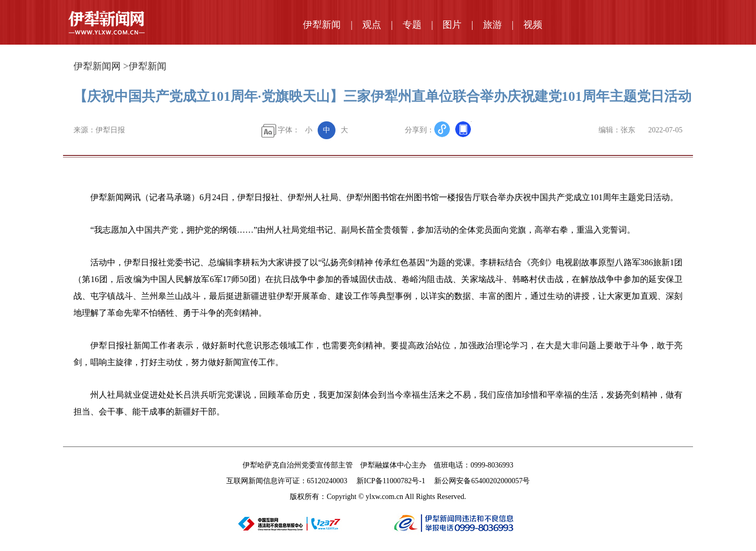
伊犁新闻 (322, 25)
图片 (452, 25)
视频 (533, 25)
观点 (372, 25)
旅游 (492, 25)
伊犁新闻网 (97, 66)
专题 (412, 25)
